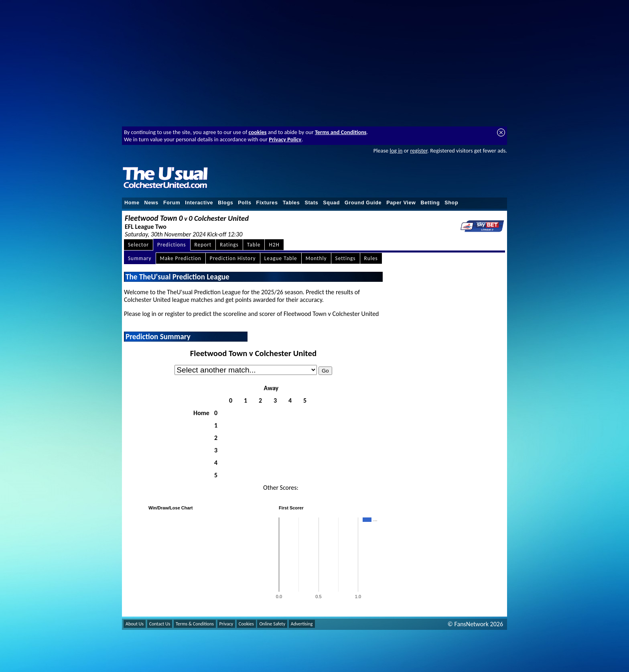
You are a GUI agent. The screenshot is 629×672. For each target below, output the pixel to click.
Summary (140, 258)
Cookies (246, 624)
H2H (274, 245)
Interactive (199, 203)
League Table (281, 258)
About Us (135, 624)
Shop (451, 203)
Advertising (302, 624)
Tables (291, 203)
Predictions (171, 245)
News (151, 203)
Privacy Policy (285, 139)
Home (132, 203)
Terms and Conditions (341, 132)
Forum (172, 203)
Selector (138, 245)
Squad (331, 203)
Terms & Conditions (195, 624)
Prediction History (233, 258)
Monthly (316, 258)
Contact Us (160, 624)
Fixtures (267, 203)
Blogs (225, 203)
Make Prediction (181, 258)
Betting (430, 203)
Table (254, 245)
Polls (244, 203)
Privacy (226, 624)
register (419, 151)
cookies (258, 132)
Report (203, 245)
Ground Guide (363, 203)
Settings (346, 258)
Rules (371, 258)
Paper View (401, 203)
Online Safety (272, 624)
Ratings (229, 245)
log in (396, 151)
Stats (311, 203)
